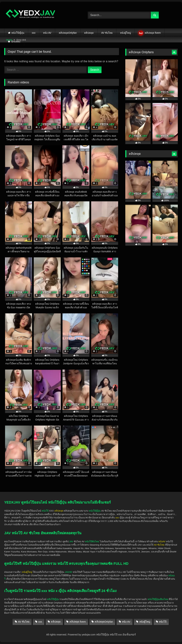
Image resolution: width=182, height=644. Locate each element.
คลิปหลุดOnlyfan (68, 33)
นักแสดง (16, 42)
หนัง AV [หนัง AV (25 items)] (126, 622)
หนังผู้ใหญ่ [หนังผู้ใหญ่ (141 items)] (145, 622)
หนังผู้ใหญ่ (125, 33)
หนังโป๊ (45, 511)
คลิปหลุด (89, 33)
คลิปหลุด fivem (153, 33)
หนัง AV (47, 33)
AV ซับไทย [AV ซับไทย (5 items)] (24, 622)
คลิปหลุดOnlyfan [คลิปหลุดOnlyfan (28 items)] (104, 622)
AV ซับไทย (107, 33)
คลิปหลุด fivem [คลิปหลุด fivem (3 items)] (78, 622)
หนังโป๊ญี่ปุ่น (18, 33)
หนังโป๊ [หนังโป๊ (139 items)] (163, 622)
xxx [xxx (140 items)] (40, 622)
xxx (34, 33)
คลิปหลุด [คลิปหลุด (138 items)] (56, 622)
